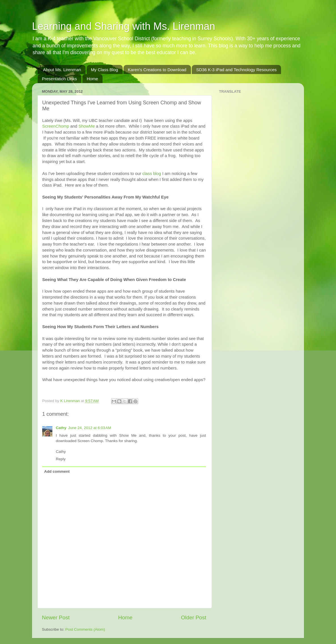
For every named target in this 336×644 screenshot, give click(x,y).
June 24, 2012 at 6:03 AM (90, 428)
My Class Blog (105, 70)
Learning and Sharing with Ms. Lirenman (124, 26)
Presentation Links (59, 79)
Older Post (194, 617)
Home (92, 79)
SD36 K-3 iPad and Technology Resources (236, 70)
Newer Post (56, 617)
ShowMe (87, 126)
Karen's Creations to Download (157, 70)
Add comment (57, 471)
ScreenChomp (56, 126)
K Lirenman (71, 401)
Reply (61, 459)
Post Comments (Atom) (85, 629)
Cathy (61, 428)
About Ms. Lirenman (62, 70)
